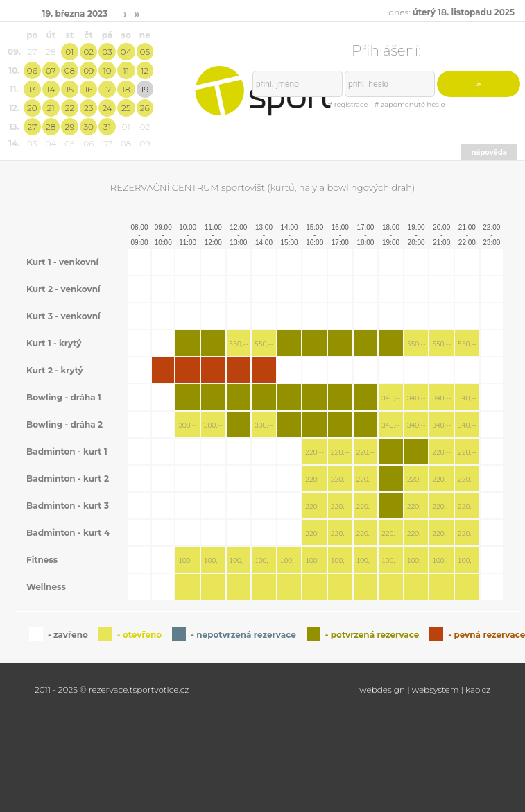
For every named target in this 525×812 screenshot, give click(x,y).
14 (51, 89)
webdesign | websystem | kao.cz (425, 690)
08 (70, 70)
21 (51, 108)
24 (107, 108)
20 (32, 108)
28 (51, 127)
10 (107, 70)
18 (126, 89)
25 (126, 108)
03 (107, 52)
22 (70, 108)
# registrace (347, 104)
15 (70, 89)
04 (126, 52)
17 (107, 89)
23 (88, 108)
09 (88, 70)
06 (32, 70)
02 (88, 52)
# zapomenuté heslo (410, 104)
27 (32, 127)
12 (145, 70)
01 (69, 52)
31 (107, 127)
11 (126, 70)
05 (145, 52)
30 (88, 127)
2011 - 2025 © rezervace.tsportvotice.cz (112, 690)
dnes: (451, 12)
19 (145, 89)
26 (145, 108)
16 (88, 89)
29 (69, 127)
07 (51, 70)
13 (32, 89)
